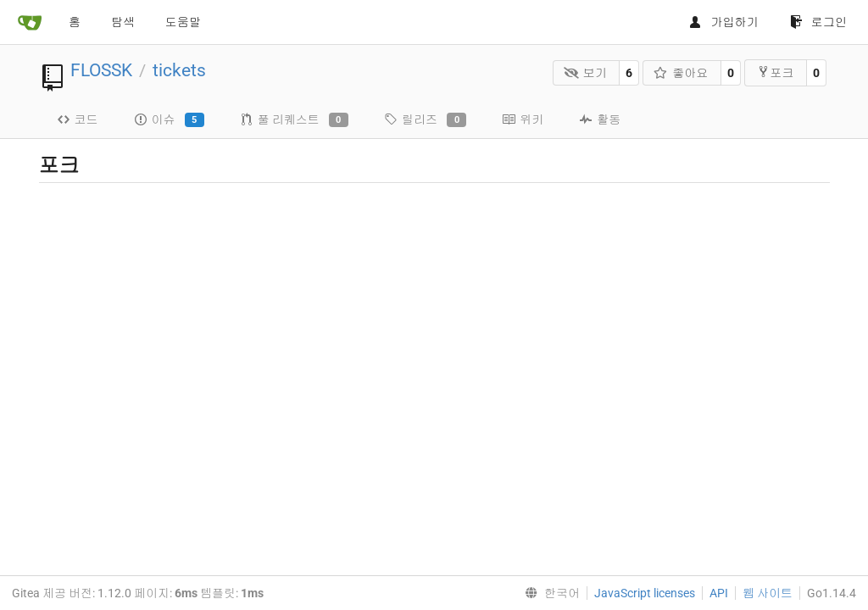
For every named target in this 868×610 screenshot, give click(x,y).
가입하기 (723, 22)
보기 (585, 73)
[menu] (549, 593)
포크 (775, 72)
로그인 (818, 22)
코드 (78, 119)
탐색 (123, 22)
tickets (179, 70)
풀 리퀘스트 (294, 120)
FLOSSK (101, 70)
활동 (600, 119)
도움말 (183, 22)
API (719, 593)
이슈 (169, 120)
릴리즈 (425, 120)
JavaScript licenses (645, 593)
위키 (523, 119)
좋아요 (681, 73)
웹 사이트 (768, 593)
